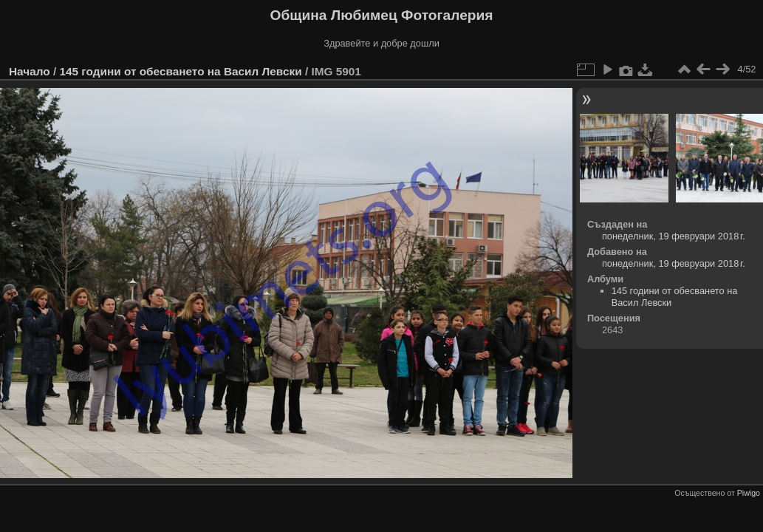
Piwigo (749, 493)
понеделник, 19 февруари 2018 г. (674, 236)
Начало (30, 71)
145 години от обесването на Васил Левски (180, 71)
